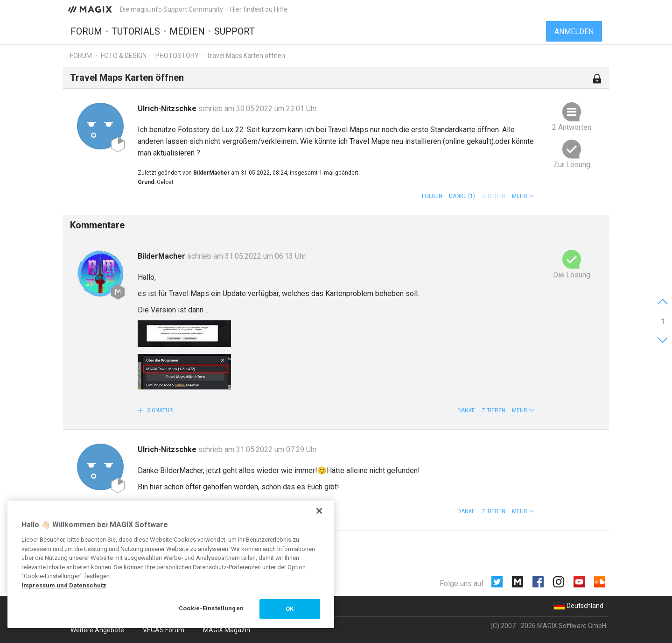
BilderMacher (162, 256)
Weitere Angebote (97, 630)
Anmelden (574, 32)
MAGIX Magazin (227, 630)
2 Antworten (572, 127)
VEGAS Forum (164, 630)
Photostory (177, 56)
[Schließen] (319, 511)
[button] (523, 196)
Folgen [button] (432, 196)
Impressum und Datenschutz (64, 585)
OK (290, 609)
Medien (187, 31)
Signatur (159, 410)
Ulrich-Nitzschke (168, 109)
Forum (86, 31)
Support (234, 31)
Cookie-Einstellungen (211, 608)
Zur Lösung (572, 165)
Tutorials (136, 31)
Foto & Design (124, 56)
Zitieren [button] (493, 410)
